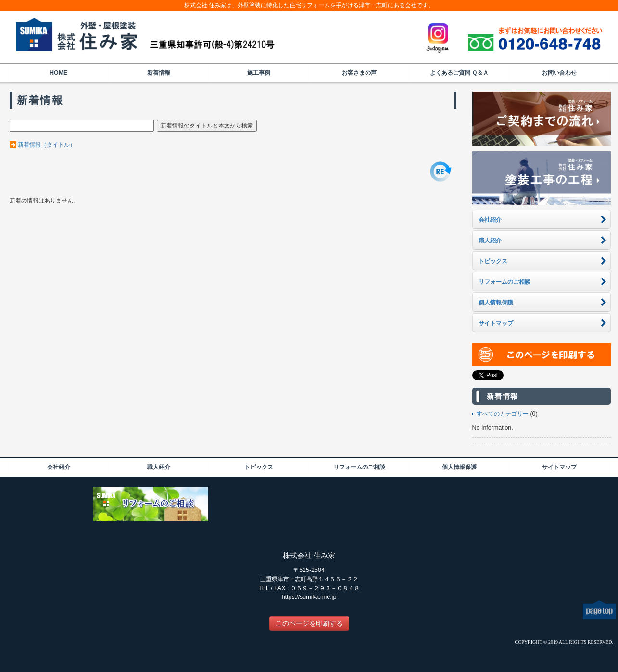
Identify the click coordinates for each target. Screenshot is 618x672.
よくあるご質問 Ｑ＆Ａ (459, 73)
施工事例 (259, 73)
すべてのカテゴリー (503, 414)
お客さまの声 (359, 73)
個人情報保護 (459, 467)
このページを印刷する (309, 623)
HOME (58, 73)
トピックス (259, 467)
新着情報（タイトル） (47, 145)
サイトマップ (559, 467)
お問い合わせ (559, 73)
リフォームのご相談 (359, 467)
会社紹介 (59, 467)
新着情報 (159, 73)
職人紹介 (159, 467)
